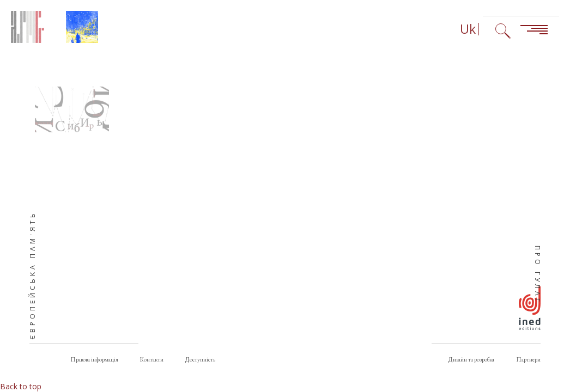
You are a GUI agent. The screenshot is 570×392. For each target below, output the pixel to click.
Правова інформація (94, 359)
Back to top (21, 386)
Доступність (200, 359)
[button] (72, 109)
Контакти (152, 359)
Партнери (528, 359)
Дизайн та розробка (471, 359)
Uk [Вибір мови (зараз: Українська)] (468, 29)
